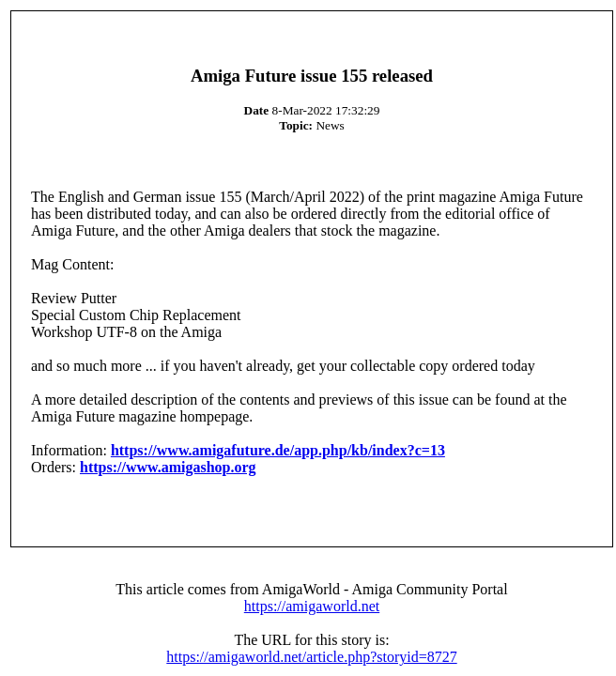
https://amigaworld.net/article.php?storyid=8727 (311, 657)
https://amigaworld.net (312, 606)
